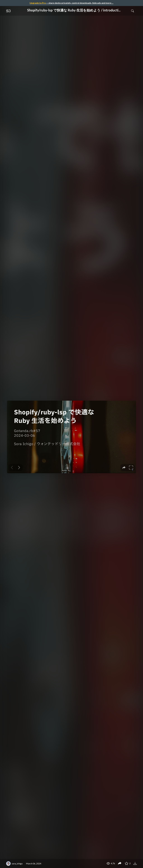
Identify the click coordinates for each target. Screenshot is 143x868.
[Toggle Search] (133, 11)
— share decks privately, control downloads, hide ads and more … (71, 3)
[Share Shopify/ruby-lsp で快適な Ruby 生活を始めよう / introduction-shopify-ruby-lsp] (120, 864)
